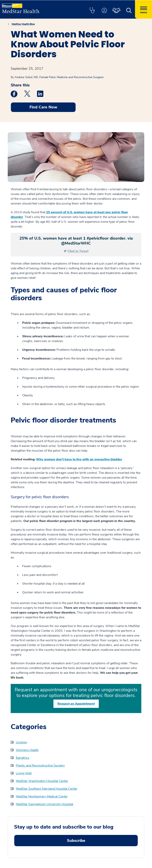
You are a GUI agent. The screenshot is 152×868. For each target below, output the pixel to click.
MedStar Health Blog (23, 24)
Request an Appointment (76, 704)
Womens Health (27, 750)
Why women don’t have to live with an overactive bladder (79, 459)
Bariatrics (23, 758)
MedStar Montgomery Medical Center (42, 796)
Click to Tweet (78, 251)
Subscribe (76, 841)
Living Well (24, 773)
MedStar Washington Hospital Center (42, 781)
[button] (92, 11)
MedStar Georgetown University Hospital (45, 804)
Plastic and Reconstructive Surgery (40, 766)
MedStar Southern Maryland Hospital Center (47, 789)
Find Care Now (43, 107)
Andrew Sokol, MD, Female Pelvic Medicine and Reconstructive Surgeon (59, 77)
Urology (21, 742)
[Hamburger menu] (143, 9)
